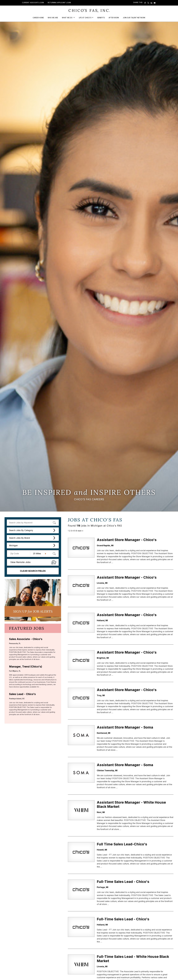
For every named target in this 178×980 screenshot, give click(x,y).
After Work (114, 18)
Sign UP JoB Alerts (33, 611)
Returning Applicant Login (59, 3)
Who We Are (53, 18)
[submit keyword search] (54, 523)
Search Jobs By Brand (19, 538)
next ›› (80, 531)
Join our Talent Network (134, 18)
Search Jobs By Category (21, 530)
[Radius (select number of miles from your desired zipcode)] (39, 554)
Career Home (38, 18)
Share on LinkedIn (151, 3)
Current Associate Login (33, 3)
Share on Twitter (148, 3)
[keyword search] (33, 523)
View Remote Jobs (20, 562)
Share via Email (155, 3)
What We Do (67, 18)
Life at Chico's (85, 18)
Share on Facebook (145, 3)
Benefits (101, 18)
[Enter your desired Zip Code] (20, 554)
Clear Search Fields (33, 571)
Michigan (13, 545)
